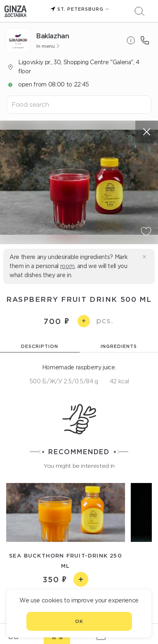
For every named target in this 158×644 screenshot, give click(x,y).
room (67, 266)
